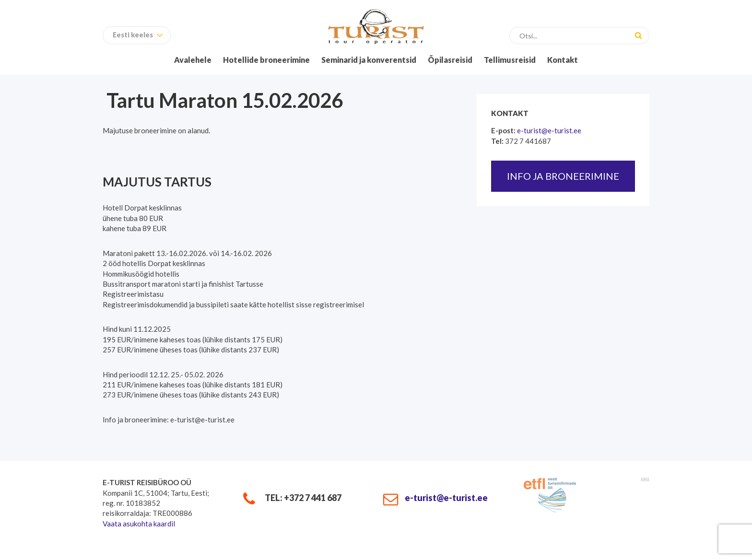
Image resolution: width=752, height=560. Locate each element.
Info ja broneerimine (563, 176)
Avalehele (193, 60)
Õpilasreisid (450, 60)
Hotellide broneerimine (266, 60)
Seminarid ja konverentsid (369, 60)
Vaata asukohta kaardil (139, 524)
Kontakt (563, 60)
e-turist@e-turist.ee (549, 130)
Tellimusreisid (510, 60)
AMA (645, 480)
